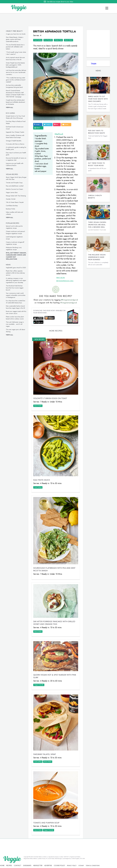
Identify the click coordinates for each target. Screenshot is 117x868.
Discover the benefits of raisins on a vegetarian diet (16, 159)
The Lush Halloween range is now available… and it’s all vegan (15, 324)
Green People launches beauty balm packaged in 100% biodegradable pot (15, 65)
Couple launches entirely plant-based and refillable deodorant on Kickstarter (15, 102)
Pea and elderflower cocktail (15, 186)
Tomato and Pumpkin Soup (14, 183)
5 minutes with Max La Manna (15, 144)
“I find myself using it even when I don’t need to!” (16, 53)
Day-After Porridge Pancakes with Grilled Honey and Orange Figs (54, 623)
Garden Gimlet (11, 199)
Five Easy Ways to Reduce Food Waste (96, 132)
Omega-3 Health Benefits (14, 141)
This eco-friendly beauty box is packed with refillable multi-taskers (15, 47)
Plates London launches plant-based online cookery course (15, 318)
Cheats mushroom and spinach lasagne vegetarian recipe (15, 232)
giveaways (27, 865)
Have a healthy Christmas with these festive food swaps (15, 136)
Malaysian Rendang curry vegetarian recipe (14, 248)
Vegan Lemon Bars (12, 192)
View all (10, 107)
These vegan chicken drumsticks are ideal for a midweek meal (97, 225)
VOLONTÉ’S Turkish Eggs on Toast (50, 398)
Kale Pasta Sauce (42, 480)
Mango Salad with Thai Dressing (16, 196)
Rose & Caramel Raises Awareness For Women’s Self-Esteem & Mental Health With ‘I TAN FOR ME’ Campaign (16, 94)
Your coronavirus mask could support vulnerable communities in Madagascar (16, 295)
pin (56, 125)
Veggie (94, 63)
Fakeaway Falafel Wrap (45, 754)
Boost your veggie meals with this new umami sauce (16, 312)
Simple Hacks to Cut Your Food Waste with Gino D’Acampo (15, 117)
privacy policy (72, 866)
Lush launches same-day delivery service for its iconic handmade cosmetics (16, 72)
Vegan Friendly (39, 685)
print (37, 128)
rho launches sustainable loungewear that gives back (14, 86)
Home (2, 865)
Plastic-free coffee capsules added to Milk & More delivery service (15, 273)
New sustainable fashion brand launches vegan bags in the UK (15, 307)
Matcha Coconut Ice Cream (14, 189)
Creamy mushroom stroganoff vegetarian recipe (15, 243)
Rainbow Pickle (10, 209)
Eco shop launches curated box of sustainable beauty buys (15, 302)
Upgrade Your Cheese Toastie (15, 132)
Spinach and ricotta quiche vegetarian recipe (14, 227)
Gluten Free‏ (58, 40)
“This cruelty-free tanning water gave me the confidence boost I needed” (16, 80)
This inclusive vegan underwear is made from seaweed (97, 257)
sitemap (81, 866)
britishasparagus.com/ (65, 281)
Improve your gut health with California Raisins (15, 164)
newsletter (38, 865)
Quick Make (69, 40)
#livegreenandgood (69, 303)
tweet (47, 125)
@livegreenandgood (70, 300)
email (66, 125)
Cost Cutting (38, 40)
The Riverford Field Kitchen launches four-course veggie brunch (15, 288)
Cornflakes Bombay (12, 206)
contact (18, 865)
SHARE (37, 125)
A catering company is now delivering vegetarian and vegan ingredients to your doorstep (16, 280)
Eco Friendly (48, 40)
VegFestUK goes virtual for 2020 (16, 268)
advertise (48, 865)
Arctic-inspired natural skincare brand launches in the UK (15, 59)
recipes (9, 865)
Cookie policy (59, 865)
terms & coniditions (93, 866)
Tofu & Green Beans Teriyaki (15, 202)
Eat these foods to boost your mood (96, 164)
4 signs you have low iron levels (16, 34)
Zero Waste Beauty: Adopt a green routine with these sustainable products (15, 39)
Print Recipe (61, 278)
